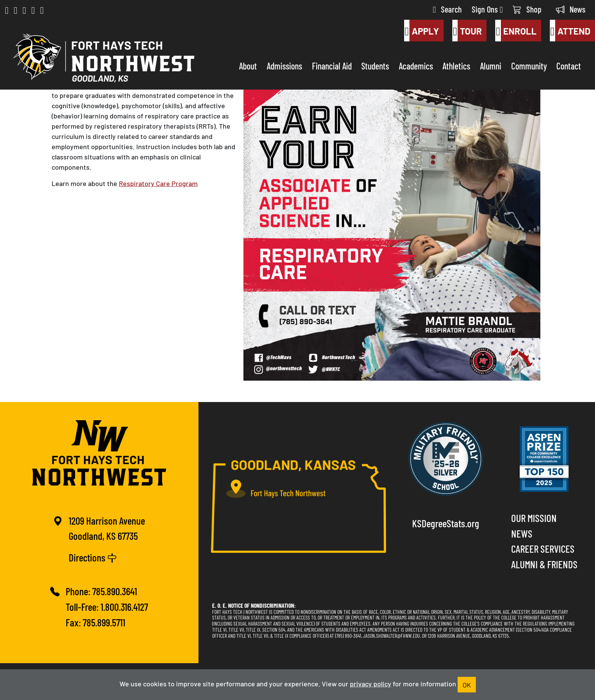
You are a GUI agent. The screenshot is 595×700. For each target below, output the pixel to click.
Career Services (543, 548)
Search (447, 9)
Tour (467, 31)
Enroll (516, 31)
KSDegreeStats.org (446, 523)
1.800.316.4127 (124, 606)
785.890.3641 (115, 591)
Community (529, 65)
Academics (416, 65)
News (571, 9)
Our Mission (534, 518)
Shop (527, 9)
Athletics (456, 65)
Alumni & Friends (544, 564)
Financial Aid (332, 65)
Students (375, 65)
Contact (569, 65)
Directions (93, 557)
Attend (570, 31)
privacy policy (371, 683)
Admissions (284, 65)
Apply (422, 31)
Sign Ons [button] (487, 9)
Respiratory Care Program (158, 183)
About (248, 65)
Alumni (491, 65)
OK (467, 684)
